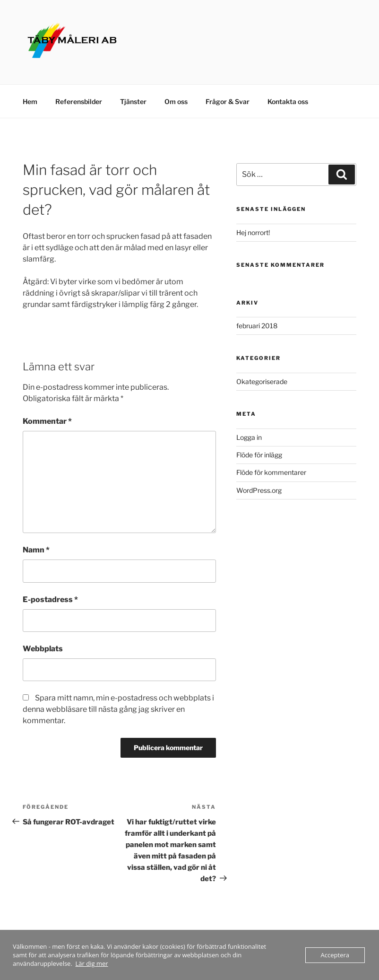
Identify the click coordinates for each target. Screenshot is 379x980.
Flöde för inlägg (259, 455)
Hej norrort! (253, 232)
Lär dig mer (92, 963)
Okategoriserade (262, 381)
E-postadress (50, 599)
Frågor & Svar (228, 101)
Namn (36, 550)
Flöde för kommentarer (271, 472)
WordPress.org (259, 490)
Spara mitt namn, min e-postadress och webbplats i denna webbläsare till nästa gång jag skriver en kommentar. (118, 709)
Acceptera (335, 955)
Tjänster (133, 101)
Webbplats (43, 649)
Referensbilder (79, 101)
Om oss (176, 101)
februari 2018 (257, 326)
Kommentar (47, 421)
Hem (30, 101)
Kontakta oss (288, 101)
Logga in (249, 437)
